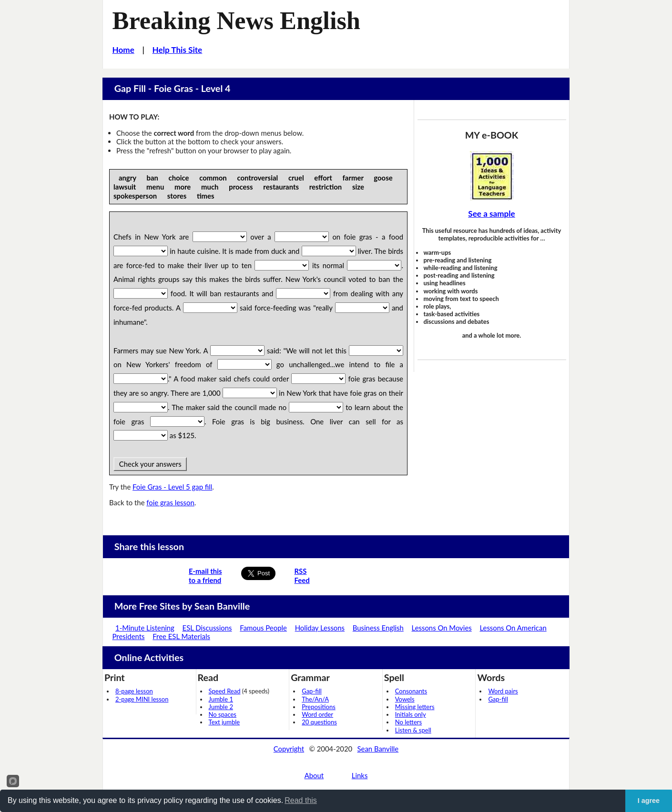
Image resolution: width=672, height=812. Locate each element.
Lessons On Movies (442, 628)
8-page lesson (134, 691)
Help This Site (178, 50)
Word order (317, 714)
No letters (408, 722)
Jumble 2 (221, 707)
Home (123, 50)
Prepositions (319, 707)
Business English (378, 628)
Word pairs (503, 691)
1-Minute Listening (145, 628)
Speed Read (225, 691)
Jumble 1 (221, 699)
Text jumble (224, 722)
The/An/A (315, 699)
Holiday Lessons (320, 628)
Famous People (263, 628)
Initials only (411, 714)
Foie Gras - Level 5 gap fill (172, 487)
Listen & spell (413, 730)
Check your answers (150, 464)
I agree (649, 801)
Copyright (289, 749)
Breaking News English (236, 20)
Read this (301, 800)
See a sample (491, 214)
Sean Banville (378, 749)
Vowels (405, 699)
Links (360, 775)
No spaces (223, 714)
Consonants (411, 691)
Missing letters (415, 707)
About (314, 775)
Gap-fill (312, 691)
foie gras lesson (170, 502)
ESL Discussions (207, 628)
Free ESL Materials (181, 636)
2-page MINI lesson (142, 699)
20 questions (319, 722)
